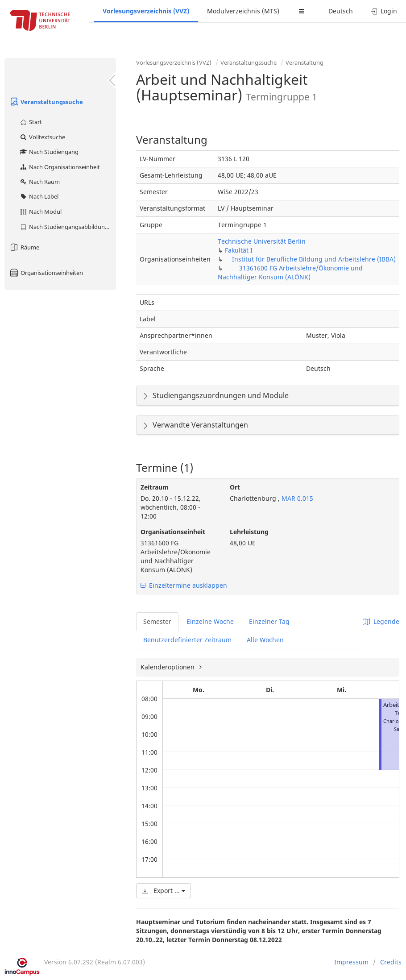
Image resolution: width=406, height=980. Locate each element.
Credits (391, 962)
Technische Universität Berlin (262, 241)
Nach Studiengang (49, 152)
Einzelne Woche (210, 621)
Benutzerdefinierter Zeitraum (187, 640)
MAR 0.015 (296, 498)
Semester (157, 621)
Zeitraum (155, 487)
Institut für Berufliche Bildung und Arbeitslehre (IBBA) (314, 259)
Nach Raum (39, 182)
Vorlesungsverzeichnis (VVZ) (146, 11)
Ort (235, 487)
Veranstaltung (304, 62)
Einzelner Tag (269, 621)
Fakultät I (239, 250)
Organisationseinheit (173, 532)
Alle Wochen (265, 640)
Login (384, 11)
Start (31, 122)
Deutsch (341, 11)
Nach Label (39, 196)
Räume (24, 247)
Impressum (351, 962)
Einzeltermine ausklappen (184, 585)
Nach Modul (40, 212)
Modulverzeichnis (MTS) (243, 11)
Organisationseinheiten (46, 273)
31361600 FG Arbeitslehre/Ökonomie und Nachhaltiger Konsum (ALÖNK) (290, 272)
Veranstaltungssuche (46, 102)
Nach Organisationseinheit (60, 167)
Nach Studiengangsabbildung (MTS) (68, 227)
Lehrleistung (249, 532)
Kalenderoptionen (168, 667)
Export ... (164, 891)
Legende (381, 621)
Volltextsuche (42, 137)
